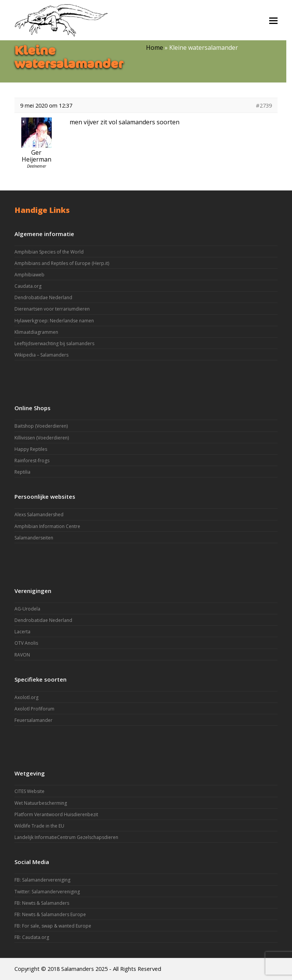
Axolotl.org (26, 697)
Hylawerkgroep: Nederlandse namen (54, 321)
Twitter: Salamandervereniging (47, 892)
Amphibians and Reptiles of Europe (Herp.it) (62, 263)
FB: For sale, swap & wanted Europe (53, 926)
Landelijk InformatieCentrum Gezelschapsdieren (66, 837)
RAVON (22, 655)
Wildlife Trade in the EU (39, 826)
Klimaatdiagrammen (36, 332)
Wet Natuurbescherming (41, 803)
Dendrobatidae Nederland (43, 297)
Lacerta (22, 632)
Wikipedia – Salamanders (41, 355)
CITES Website (29, 791)
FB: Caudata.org (32, 937)
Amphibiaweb (29, 275)
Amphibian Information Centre (47, 526)
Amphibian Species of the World (49, 252)
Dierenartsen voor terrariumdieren (52, 309)
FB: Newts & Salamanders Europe (50, 914)
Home (155, 48)
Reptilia (22, 472)
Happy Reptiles (31, 449)
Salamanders (78, 969)
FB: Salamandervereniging (42, 880)
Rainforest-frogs (32, 461)
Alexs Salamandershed (39, 515)
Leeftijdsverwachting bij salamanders (54, 343)
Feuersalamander (33, 720)
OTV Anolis (26, 643)
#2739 (264, 105)
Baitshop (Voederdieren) (41, 426)
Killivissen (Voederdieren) (42, 438)
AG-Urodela (27, 609)
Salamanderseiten (34, 538)
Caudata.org (28, 286)
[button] (273, 20)
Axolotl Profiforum (34, 709)
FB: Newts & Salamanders (42, 903)
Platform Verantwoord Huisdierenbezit (56, 814)
